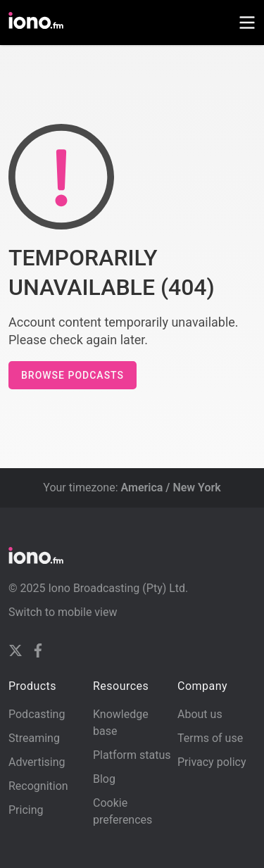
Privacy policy (212, 762)
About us (200, 714)
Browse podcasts (73, 375)
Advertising (37, 762)
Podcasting (37, 714)
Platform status (132, 755)
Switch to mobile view (63, 612)
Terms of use (210, 738)
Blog (104, 779)
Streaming (34, 738)
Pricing (26, 810)
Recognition (38, 786)
